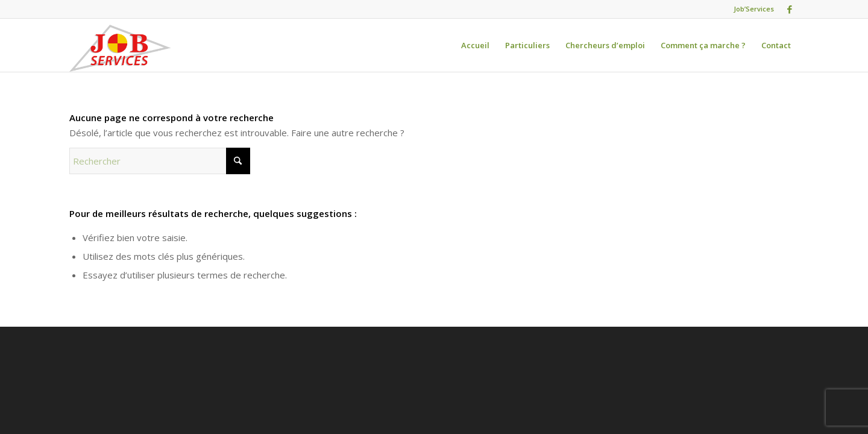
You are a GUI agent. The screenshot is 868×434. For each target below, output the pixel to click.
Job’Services (754, 9)
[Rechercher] (160, 161)
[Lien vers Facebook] (790, 9)
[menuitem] (475, 45)
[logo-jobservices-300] (120, 48)
